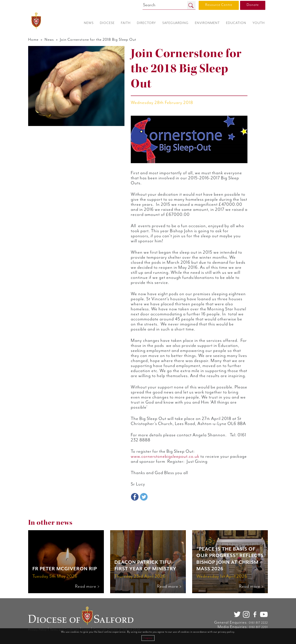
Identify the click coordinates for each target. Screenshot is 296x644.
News (49, 40)
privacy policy (226, 632)
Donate (253, 5)
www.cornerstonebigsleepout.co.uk (165, 456)
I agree (148, 638)
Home (33, 40)
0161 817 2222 (258, 623)
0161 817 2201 (258, 627)
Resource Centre (219, 5)
